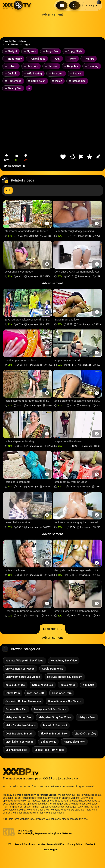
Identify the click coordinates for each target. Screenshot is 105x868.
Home (6, 44)
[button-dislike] (26, 158)
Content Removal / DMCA (51, 844)
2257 (9, 844)
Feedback (90, 844)
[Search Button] (75, 5)
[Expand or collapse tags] (29, 88)
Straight (26, 44)
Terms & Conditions (25, 844)
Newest (15, 44)
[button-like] (17, 158)
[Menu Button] (62, 5)
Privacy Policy (75, 844)
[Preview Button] (47, 223)
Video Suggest (51, 850)
